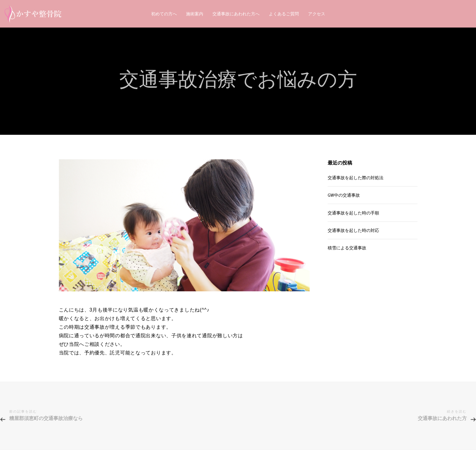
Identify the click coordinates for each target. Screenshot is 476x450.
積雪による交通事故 (347, 248)
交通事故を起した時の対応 (353, 230)
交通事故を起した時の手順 (353, 213)
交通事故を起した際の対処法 (356, 178)
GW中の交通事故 (344, 195)
